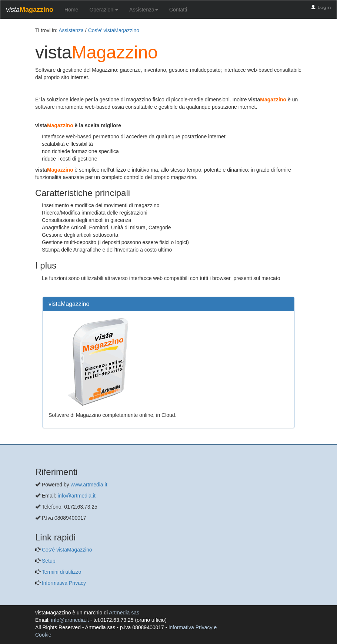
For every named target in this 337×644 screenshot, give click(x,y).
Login (324, 7)
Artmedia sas (124, 613)
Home (71, 10)
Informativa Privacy (63, 583)
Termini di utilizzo (61, 572)
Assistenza (144, 10)
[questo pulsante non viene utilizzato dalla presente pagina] (41, 440)
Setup (48, 561)
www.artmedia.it (89, 485)
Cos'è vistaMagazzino (66, 550)
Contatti (178, 10)
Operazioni (104, 10)
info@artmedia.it (77, 496)
